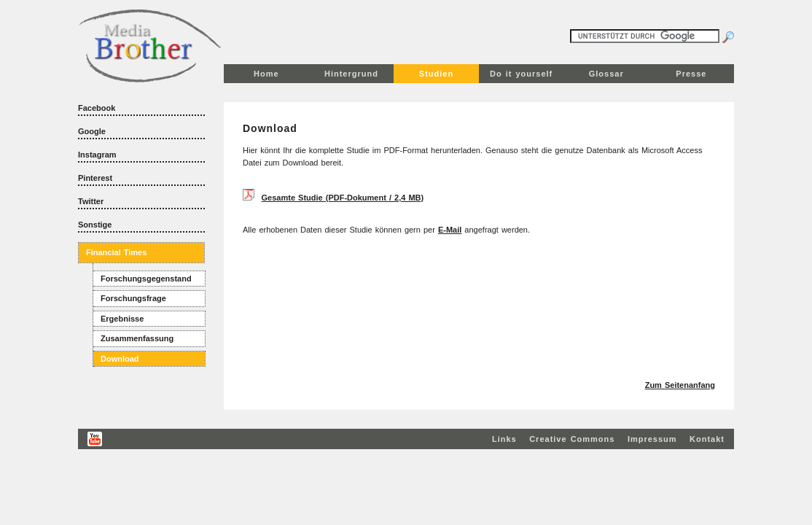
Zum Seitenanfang (680, 385)
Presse (691, 74)
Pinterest (95, 178)
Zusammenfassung (137, 338)
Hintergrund (351, 74)
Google (92, 131)
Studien (436, 74)
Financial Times (116, 252)
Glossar (606, 74)
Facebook (97, 108)
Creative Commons (572, 439)
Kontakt (707, 439)
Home (266, 74)
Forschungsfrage (133, 298)
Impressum (652, 439)
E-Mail (450, 230)
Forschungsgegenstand (146, 279)
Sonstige (95, 225)
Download (120, 359)
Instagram (97, 155)
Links (504, 439)
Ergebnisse (122, 319)
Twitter (91, 201)
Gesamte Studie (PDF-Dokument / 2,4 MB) (343, 198)
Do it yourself (521, 74)
